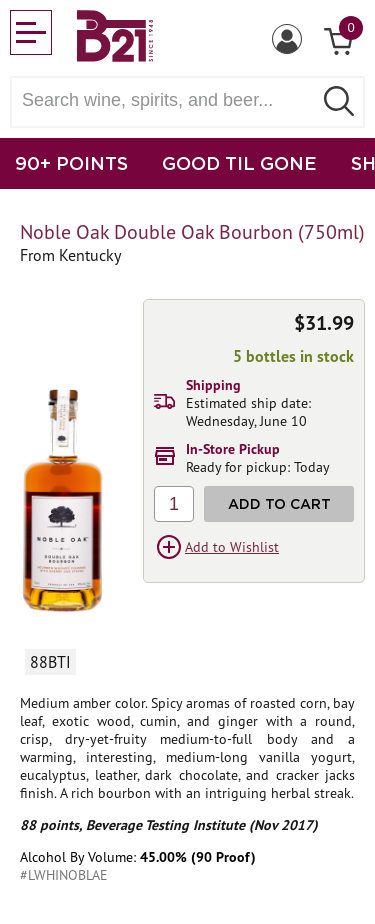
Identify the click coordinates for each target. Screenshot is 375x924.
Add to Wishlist (232, 547)
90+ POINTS (71, 163)
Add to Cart (279, 503)
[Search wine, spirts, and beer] (167, 100)
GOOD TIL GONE (239, 163)
